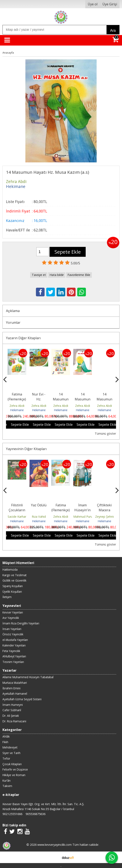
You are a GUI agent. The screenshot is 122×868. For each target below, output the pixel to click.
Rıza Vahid (39, 517)
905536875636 (36, 814)
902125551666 (12, 814)
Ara (113, 30)
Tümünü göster (105, 433)
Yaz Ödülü (39, 505)
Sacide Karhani (18, 517)
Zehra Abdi (17, 406)
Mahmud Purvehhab (87, 517)
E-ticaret (54, 857)
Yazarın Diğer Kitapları (23, 338)
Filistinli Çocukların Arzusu (17, 510)
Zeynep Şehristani (107, 517)
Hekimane (17, 410)
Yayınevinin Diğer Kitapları (26, 449)
